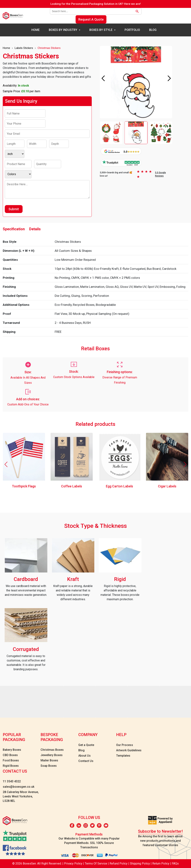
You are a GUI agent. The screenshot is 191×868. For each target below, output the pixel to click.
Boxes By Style (101, 30)
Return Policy (161, 863)
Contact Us (86, 761)
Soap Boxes (49, 766)
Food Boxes (11, 760)
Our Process (125, 745)
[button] (169, 78)
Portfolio (132, 30)
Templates (123, 756)
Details (35, 229)
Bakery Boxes (12, 750)
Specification (14, 229)
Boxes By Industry (63, 30)
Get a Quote (86, 745)
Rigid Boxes (11, 766)
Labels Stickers (24, 48)
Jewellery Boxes (52, 755)
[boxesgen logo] (13, 16)
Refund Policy (119, 863)
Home (36, 30)
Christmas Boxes (52, 750)
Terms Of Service (96, 863)
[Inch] (15, 154)
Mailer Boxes (49, 760)
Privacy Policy (74, 863)
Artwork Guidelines (129, 750)
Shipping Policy (140, 863)
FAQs (175, 863)
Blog (153, 30)
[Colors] (18, 174)
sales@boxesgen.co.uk (19, 787)
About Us (84, 756)
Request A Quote (91, 19)
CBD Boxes (10, 755)
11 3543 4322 (12, 781)
